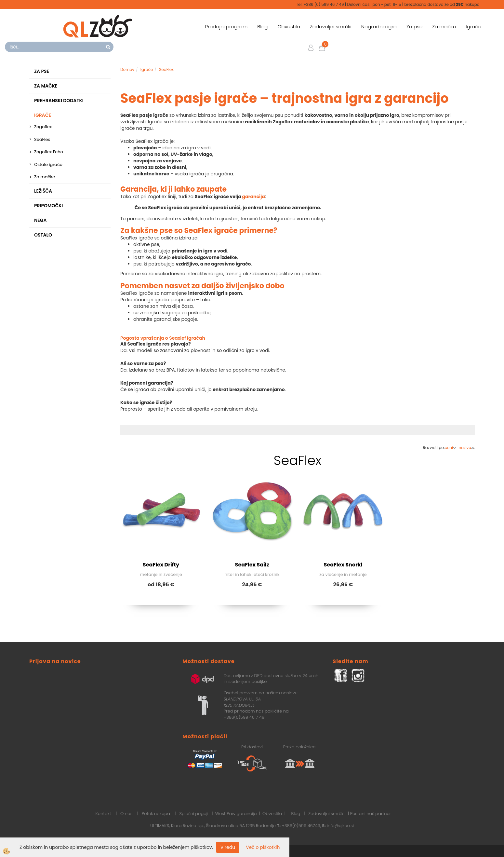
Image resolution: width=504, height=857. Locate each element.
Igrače (473, 27)
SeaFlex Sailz (252, 565)
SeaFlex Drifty (161, 565)
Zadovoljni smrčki (331, 27)
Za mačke (444, 27)
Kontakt (103, 814)
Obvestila (289, 27)
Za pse (414, 27)
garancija (254, 197)
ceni (451, 448)
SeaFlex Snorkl (343, 565)
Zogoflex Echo (49, 152)
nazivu (467, 448)
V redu (228, 847)
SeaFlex (42, 139)
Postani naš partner (371, 814)
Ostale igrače (48, 164)
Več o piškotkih (263, 847)
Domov (127, 69)
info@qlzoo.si (340, 826)
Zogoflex (43, 127)
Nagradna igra (379, 27)
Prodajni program (226, 27)
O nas (126, 814)
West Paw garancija (236, 814)
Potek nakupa (156, 814)
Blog (262, 27)
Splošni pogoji (194, 814)
